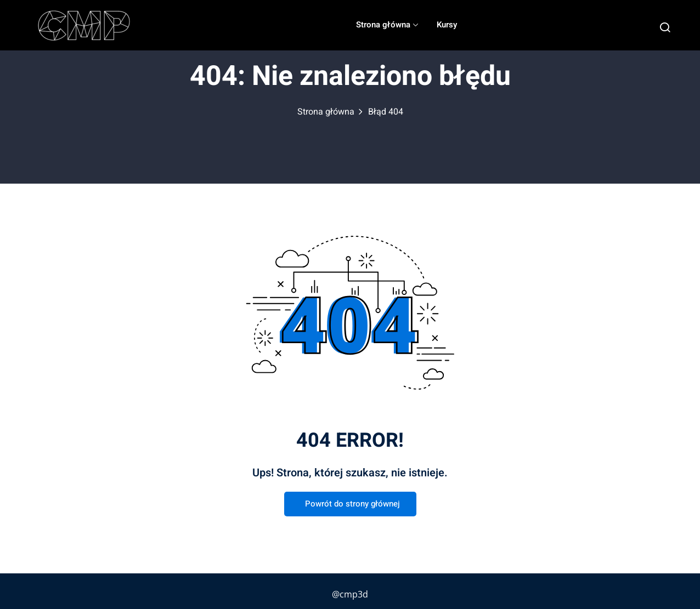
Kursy (447, 25)
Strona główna (387, 25)
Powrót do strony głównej (350, 504)
